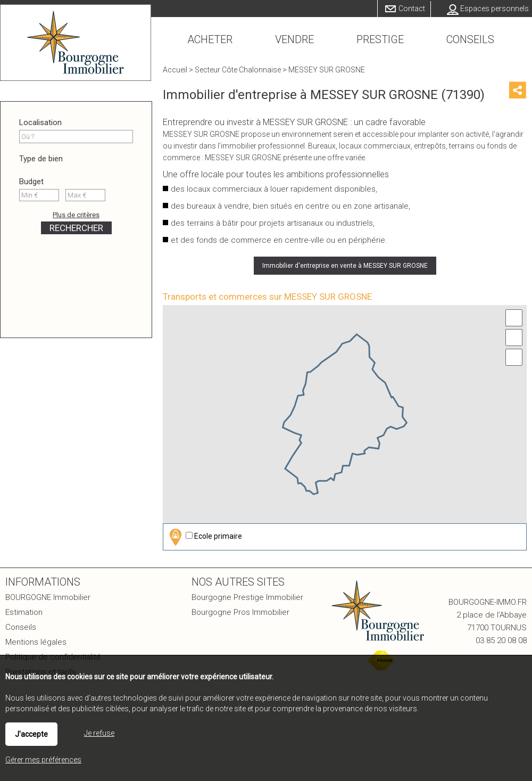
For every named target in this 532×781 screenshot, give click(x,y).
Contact (412, 9)
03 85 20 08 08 (501, 640)
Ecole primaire (204, 537)
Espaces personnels (494, 9)
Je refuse (99, 733)
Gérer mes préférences (43, 760)
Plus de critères (76, 215)
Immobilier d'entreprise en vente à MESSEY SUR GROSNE (345, 266)
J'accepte (31, 734)
